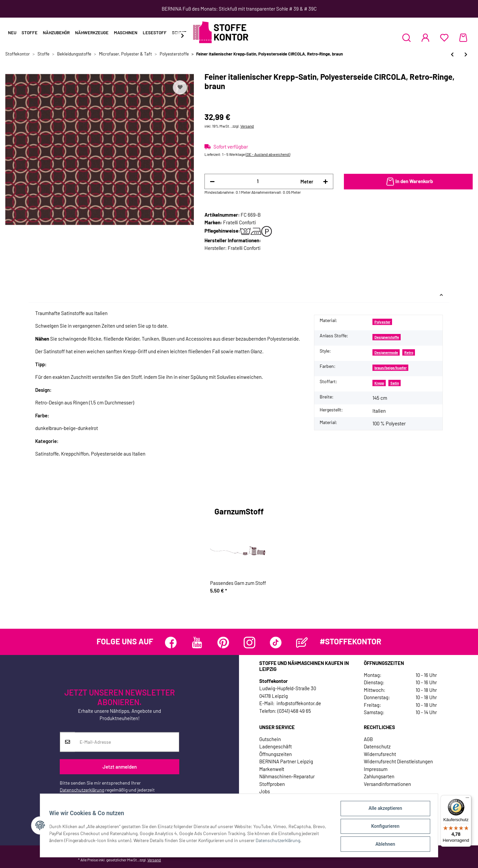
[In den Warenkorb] (408, 182)
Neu (12, 33)
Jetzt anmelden (120, 767)
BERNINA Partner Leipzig (286, 761)
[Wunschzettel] (444, 38)
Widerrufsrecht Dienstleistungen (398, 761)
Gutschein (270, 739)
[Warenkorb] (463, 38)
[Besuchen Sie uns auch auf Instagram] (249, 643)
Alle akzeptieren (384, 810)
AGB (368, 739)
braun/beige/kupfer (391, 368)
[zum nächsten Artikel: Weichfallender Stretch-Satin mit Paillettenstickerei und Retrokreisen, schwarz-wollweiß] (466, 54)
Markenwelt (272, 769)
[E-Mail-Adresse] (127, 742)
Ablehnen (384, 844)
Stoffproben (272, 784)
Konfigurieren (384, 827)
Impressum (376, 769)
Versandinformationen (387, 784)
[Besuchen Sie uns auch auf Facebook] (171, 643)
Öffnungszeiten (276, 754)
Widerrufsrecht (380, 754)
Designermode (386, 352)
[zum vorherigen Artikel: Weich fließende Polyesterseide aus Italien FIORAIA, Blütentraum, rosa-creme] (452, 54)
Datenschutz (377, 746)
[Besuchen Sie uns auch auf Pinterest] (223, 643)
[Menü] (467, 799)
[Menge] (258, 181)
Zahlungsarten (379, 776)
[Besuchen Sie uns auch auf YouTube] (197, 643)
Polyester (382, 322)
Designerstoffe (387, 337)
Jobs (265, 791)
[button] (406, 38)
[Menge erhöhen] (325, 182)
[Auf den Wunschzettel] (180, 87)
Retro (409, 352)
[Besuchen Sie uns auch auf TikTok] (276, 643)
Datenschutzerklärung (82, 790)
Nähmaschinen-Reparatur (287, 776)
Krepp (379, 383)
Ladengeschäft (276, 746)
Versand (247, 126)
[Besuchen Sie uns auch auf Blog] (302, 643)
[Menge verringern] (212, 182)
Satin (395, 383)
